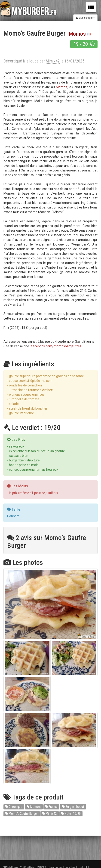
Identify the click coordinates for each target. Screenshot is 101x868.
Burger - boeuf (73, 807)
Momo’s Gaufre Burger (21, 814)
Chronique (14, 807)
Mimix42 (49, 814)
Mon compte (85, 18)
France (51, 807)
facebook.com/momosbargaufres (56, 346)
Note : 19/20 (71, 814)
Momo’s (62, 87)
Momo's (77, 34)
